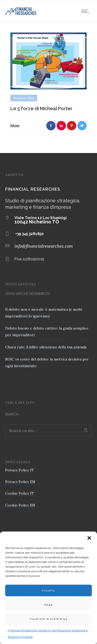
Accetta (48, 590)
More (15, 126)
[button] (89, 538)
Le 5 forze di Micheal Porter (41, 108)
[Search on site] (48, 430)
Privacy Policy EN (20, 482)
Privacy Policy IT (20, 470)
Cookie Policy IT (20, 493)
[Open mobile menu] (87, 11)
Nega (48, 605)
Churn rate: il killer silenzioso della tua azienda (46, 347)
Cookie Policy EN (20, 505)
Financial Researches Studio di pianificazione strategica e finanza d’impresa (48, 634)
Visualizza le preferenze (49, 619)
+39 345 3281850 (29, 234)
